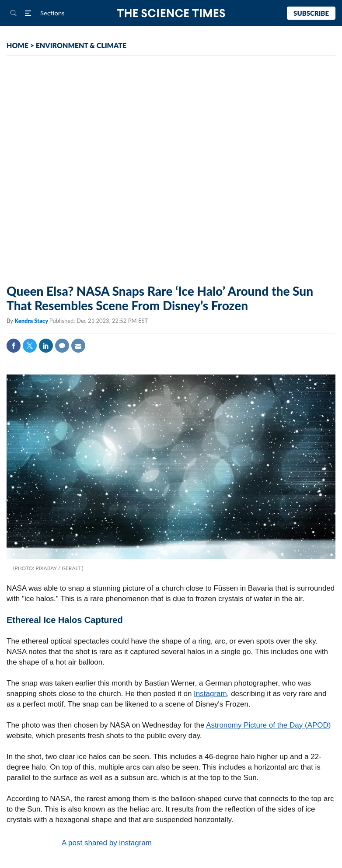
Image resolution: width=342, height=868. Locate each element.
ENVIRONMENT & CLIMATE (81, 45)
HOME (17, 45)
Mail (78, 346)
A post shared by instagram (107, 843)
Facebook (14, 346)
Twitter (30, 346)
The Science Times (171, 13)
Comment (62, 346)
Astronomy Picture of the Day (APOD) (268, 725)
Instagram (210, 694)
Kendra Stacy (32, 321)
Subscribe (311, 13)
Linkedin (46, 346)
